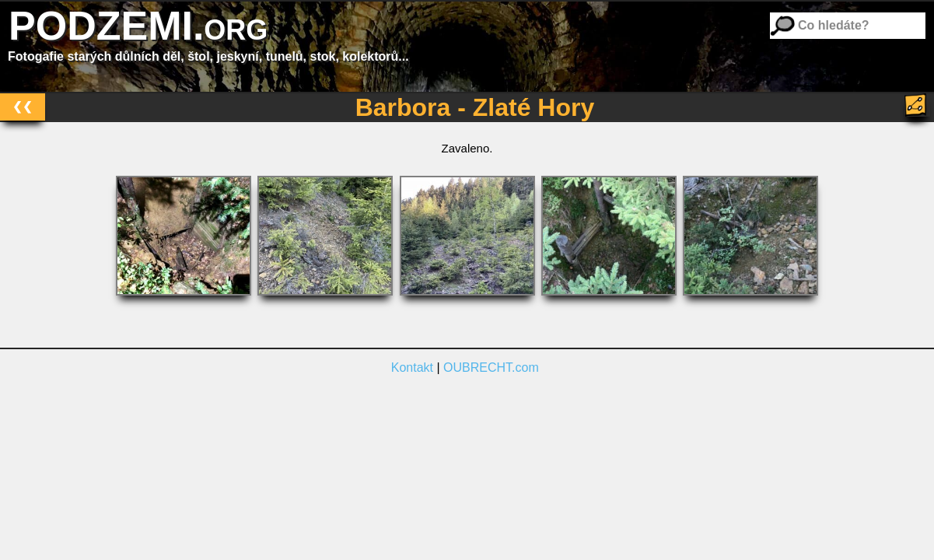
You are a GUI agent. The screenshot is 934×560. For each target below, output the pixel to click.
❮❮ (23, 106)
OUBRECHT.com (491, 367)
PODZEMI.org (138, 26)
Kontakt (412, 367)
